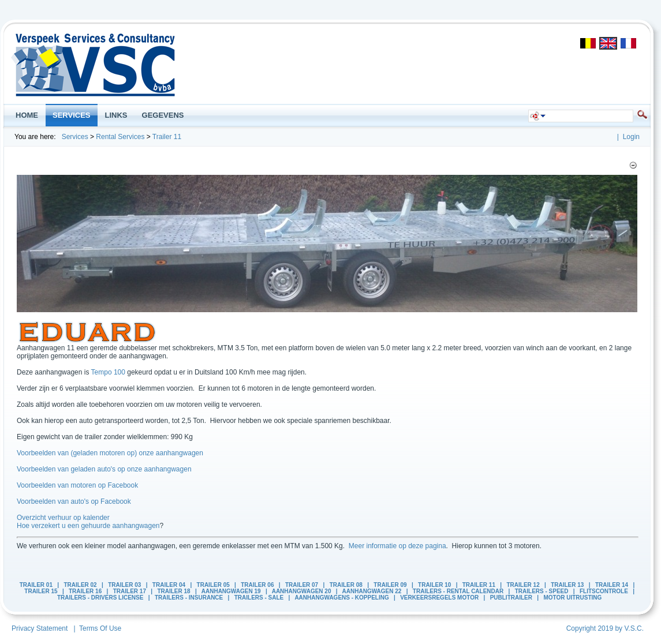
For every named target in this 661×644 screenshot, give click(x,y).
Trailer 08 (346, 585)
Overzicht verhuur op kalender (63, 518)
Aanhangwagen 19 (231, 591)
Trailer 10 (434, 585)
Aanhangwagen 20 (302, 591)
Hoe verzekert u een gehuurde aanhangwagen (88, 526)
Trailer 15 (41, 591)
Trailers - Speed (542, 591)
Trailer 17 (130, 591)
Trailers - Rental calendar (458, 591)
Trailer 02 (80, 585)
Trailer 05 (213, 585)
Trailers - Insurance (189, 598)
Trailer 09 (390, 585)
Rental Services (120, 137)
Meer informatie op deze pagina (397, 546)
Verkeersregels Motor (439, 598)
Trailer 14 (612, 585)
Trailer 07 (302, 585)
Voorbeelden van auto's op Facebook (74, 501)
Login (631, 137)
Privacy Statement (40, 628)
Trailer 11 (167, 137)
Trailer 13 (567, 585)
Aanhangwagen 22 (372, 591)
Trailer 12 (523, 585)
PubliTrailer (511, 598)
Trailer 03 (124, 585)
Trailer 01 (36, 585)
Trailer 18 (173, 591)
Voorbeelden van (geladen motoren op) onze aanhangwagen (110, 453)
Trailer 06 (257, 585)
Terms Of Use (100, 628)
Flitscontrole (604, 591)
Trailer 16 (85, 591)
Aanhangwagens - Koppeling (341, 598)
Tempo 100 (108, 372)
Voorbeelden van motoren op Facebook (77, 485)
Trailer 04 (169, 585)
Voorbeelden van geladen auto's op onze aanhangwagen (104, 469)
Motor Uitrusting (572, 598)
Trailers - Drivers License (100, 598)
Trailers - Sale (259, 598)
